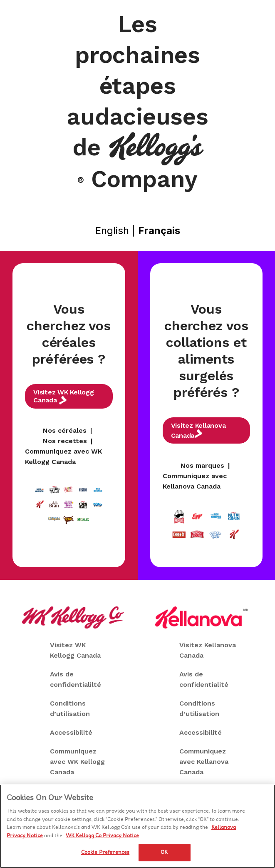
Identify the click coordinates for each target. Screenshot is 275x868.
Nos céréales (65, 430)
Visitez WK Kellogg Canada (64, 396)
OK (164, 853)
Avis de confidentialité (204, 679)
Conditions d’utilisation (70, 708)
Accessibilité (71, 732)
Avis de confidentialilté (76, 679)
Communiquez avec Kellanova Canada (204, 762)
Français (159, 231)
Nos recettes (65, 441)
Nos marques (202, 465)
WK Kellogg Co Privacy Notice (102, 836)
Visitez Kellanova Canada (198, 430)
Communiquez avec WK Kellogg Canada (77, 762)
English (112, 231)
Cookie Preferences (105, 853)
